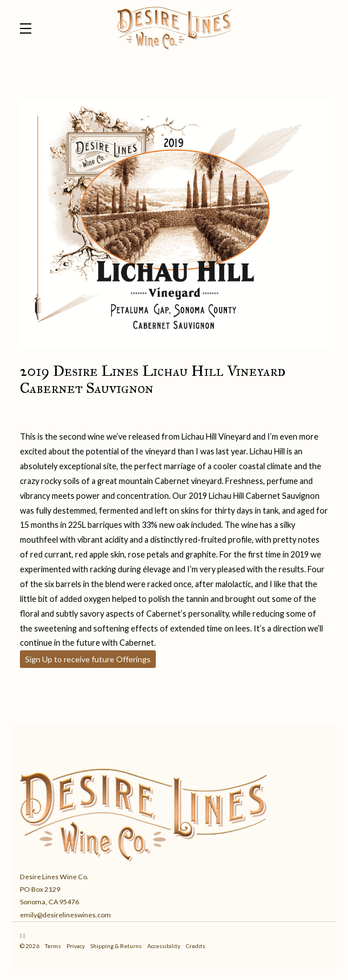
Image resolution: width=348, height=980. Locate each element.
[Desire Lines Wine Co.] (174, 813)
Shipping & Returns (116, 946)
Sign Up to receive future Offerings (88, 659)
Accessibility (164, 946)
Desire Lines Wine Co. (174, 28)
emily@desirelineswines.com (65, 915)
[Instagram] (21, 936)
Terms (53, 946)
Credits (196, 946)
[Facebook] (24, 936)
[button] (28, 28)
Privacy (76, 946)
